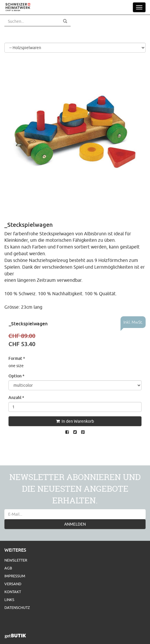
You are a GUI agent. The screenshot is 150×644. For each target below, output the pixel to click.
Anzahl (16, 397)
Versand (13, 584)
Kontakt (13, 592)
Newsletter (16, 560)
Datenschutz (17, 607)
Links (9, 600)
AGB (8, 568)
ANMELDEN (75, 524)
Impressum (15, 576)
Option (16, 376)
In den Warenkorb (75, 421)
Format (17, 358)
